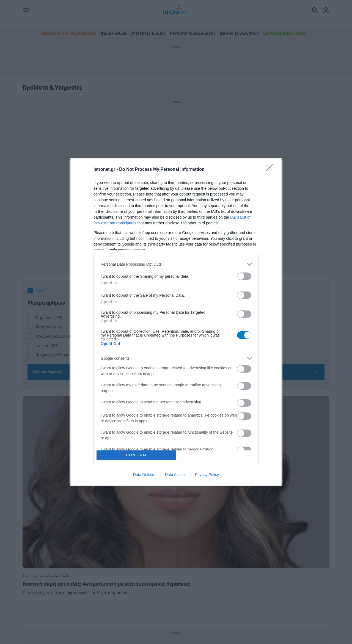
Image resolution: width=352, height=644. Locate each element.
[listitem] (176, 264)
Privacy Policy (207, 475)
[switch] (244, 276)
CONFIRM (136, 455)
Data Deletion (145, 475)
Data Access (176, 475)
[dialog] (176, 322)
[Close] (271, 170)
